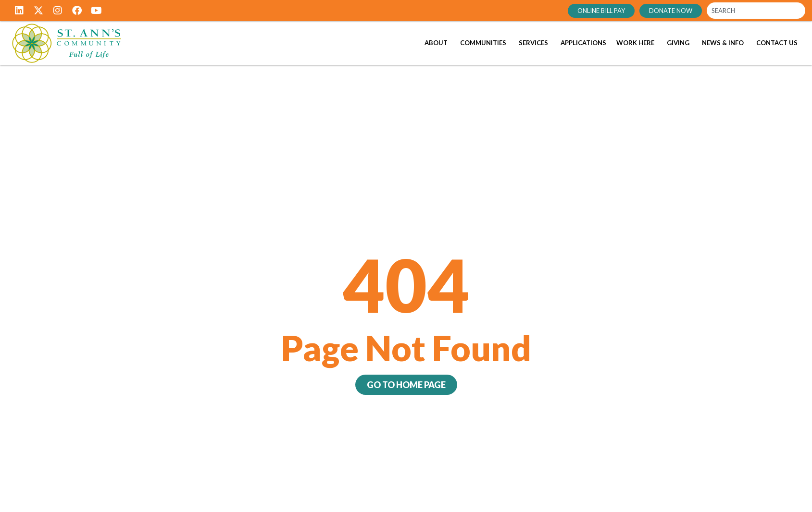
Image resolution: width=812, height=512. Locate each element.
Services (533, 43)
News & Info (723, 43)
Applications (583, 43)
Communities (483, 43)
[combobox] (756, 11)
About (436, 43)
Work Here (635, 43)
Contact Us (777, 43)
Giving (678, 43)
